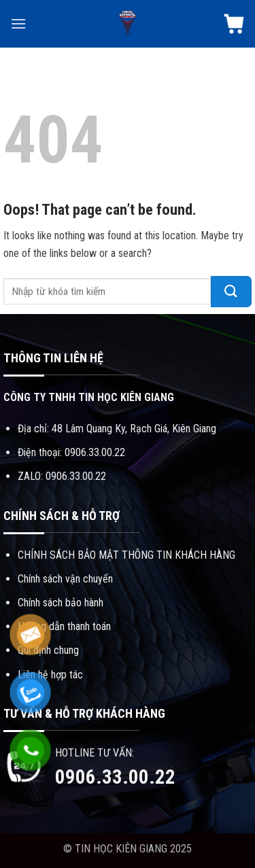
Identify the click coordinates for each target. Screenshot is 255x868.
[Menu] (18, 23)
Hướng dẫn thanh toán (64, 626)
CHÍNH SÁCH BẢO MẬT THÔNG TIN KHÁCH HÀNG (126, 555)
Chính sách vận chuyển (65, 579)
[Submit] (231, 292)
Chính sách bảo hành (61, 603)
